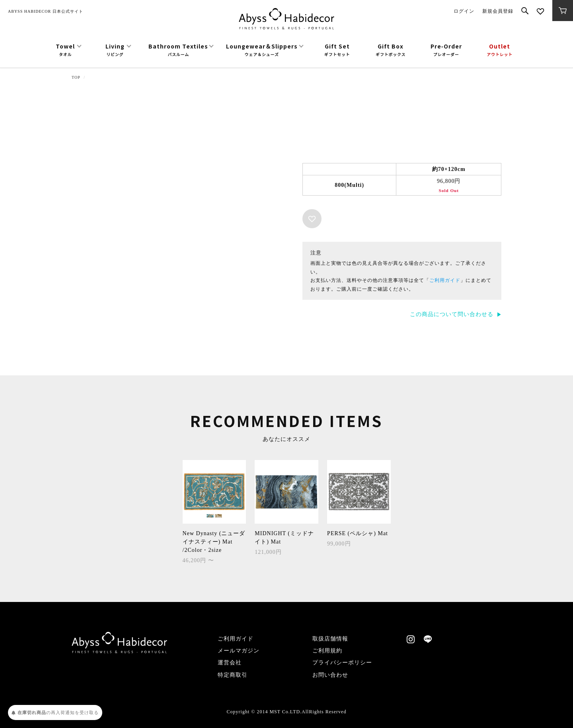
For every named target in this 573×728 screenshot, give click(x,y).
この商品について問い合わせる (452, 314)
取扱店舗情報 (330, 639)
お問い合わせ (330, 675)
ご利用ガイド (445, 280)
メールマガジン (239, 651)
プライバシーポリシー (342, 663)
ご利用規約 (327, 651)
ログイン (464, 11)
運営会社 (230, 663)
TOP (76, 77)
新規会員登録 (498, 11)
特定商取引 (233, 675)
